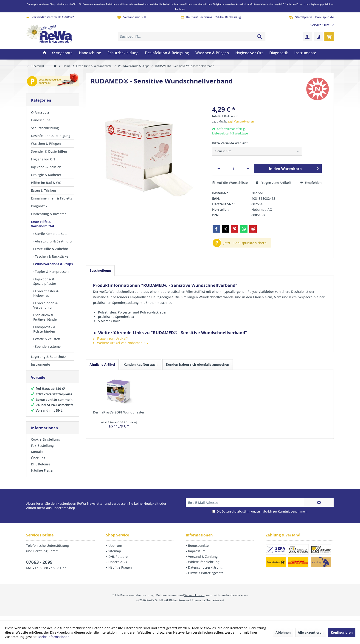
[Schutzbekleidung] (123, 53)
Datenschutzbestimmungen (241, 516)
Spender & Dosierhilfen (49, 151)
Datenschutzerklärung (205, 572)
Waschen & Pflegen (46, 144)
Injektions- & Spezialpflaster (45, 281)
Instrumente (41, 364)
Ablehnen (283, 632)
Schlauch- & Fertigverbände (45, 317)
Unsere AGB (118, 566)
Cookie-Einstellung (45, 444)
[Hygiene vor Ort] (249, 53)
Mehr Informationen (54, 637)
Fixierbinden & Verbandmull (45, 305)
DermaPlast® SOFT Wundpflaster (119, 412)
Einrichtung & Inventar (48, 214)
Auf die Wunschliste (230, 183)
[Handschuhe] (90, 53)
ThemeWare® (215, 605)
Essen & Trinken (44, 190)
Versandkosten (194, 600)
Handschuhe (41, 120)
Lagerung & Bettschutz (48, 357)
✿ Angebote (40, 112)
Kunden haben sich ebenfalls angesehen (198, 364)
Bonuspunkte (198, 550)
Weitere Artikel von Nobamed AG (120, 343)
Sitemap (115, 556)
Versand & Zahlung (203, 561)
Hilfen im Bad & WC (46, 183)
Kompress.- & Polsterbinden (44, 329)
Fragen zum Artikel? (273, 183)
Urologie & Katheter (46, 175)
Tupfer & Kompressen (51, 272)
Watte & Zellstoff (47, 339)
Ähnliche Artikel (102, 364)
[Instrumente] (305, 53)
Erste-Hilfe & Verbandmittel (42, 224)
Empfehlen (311, 183)
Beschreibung (100, 270)
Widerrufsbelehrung (204, 566)
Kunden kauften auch (141, 364)
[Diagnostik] (279, 53)
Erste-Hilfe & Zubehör (51, 249)
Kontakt (37, 456)
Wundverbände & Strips (53, 264)
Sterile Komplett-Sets (51, 234)
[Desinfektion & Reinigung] (167, 53)
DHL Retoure (41, 469)
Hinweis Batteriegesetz (206, 577)
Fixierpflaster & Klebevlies (46, 293)
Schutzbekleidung (45, 128)
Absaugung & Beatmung (53, 241)
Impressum (197, 556)
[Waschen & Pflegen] (212, 53)
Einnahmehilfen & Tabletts (52, 198)
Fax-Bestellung (42, 450)
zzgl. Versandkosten (241, 121)
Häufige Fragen (43, 475)
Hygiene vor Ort (43, 159)
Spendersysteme (47, 346)
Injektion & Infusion (46, 167)
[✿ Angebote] (62, 53)
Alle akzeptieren (311, 632)
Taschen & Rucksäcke (51, 256)
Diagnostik (39, 206)
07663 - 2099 (39, 567)
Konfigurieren (342, 632)
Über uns (38, 463)
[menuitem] (320, 25)
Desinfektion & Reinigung (51, 136)
